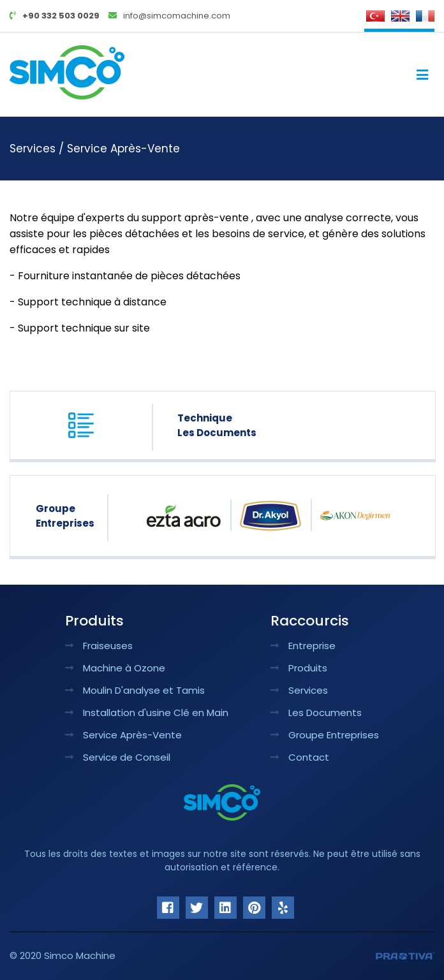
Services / (38, 149)
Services (299, 690)
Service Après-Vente (123, 149)
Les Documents (316, 713)
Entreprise (303, 646)
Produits (299, 668)
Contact (300, 757)
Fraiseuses (99, 646)
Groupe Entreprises (325, 735)
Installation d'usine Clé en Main (147, 713)
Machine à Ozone (115, 668)
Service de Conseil (118, 757)
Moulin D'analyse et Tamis (135, 690)
